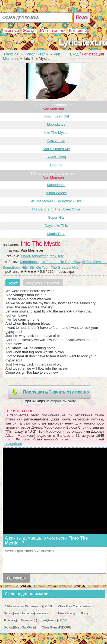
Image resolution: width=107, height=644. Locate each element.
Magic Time (56, 234)
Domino (56, 165)
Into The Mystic (56, 133)
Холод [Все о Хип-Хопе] (20, 627)
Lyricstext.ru (83, 42)
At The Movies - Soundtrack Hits (56, 201)
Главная (11, 31)
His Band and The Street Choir (56, 209)
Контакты (78, 31)
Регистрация (93, 54)
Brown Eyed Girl (56, 116)
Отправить (16, 578)
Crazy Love (56, 141)
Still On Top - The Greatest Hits (54, 267)
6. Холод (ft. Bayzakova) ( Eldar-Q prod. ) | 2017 (35, 620)
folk (61, 256)
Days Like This (56, 226)
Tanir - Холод (66, 613)
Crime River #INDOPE (56, 627)
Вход (74, 54)
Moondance (56, 124)
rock (53, 256)
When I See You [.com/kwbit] (76, 606)
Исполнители (52, 31)
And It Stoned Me (56, 149)
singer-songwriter (34, 256)
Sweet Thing (56, 157)
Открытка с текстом (43, 283)
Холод (85, 613)
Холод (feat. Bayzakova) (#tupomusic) (28, 613)
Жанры (29, 31)
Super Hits (56, 217)
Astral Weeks (56, 193)
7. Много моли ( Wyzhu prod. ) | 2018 (28, 606)
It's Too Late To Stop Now (60, 262)
